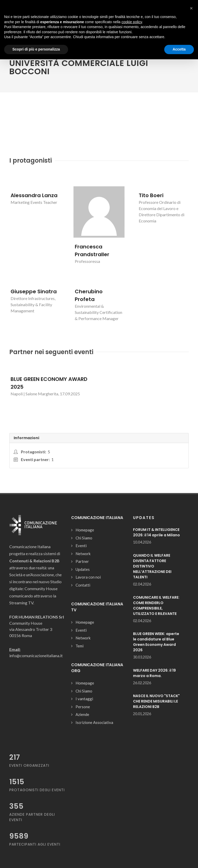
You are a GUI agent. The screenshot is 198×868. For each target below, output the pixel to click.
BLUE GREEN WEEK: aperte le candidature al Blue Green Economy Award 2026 (156, 642)
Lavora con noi (88, 577)
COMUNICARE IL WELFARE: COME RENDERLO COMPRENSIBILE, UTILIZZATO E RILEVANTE (156, 606)
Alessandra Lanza (34, 195)
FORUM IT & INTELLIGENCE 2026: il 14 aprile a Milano (156, 532)
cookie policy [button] (132, 22)
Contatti (83, 585)
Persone (83, 707)
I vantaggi (84, 699)
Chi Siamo (84, 538)
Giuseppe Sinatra (34, 291)
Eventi (81, 546)
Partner (82, 561)
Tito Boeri (151, 195)
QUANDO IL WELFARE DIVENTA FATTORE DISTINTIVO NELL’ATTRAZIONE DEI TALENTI (152, 566)
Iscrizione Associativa (94, 722)
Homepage (85, 530)
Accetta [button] (179, 49)
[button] (191, 8)
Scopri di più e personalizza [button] (36, 49)
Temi (80, 646)
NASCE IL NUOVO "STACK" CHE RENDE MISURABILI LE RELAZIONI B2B (156, 701)
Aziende (82, 714)
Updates (83, 569)
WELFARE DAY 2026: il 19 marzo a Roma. (154, 673)
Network (83, 554)
